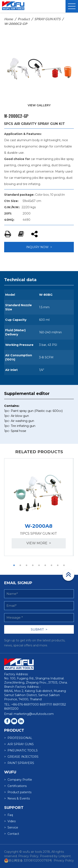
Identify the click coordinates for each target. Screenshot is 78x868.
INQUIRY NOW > (39, 247)
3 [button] (27, 565)
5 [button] (39, 565)
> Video (10, 821)
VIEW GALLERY (39, 105)
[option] (39, 507)
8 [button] (58, 565)
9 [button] (64, 565)
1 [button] (14, 565)
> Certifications (15, 786)
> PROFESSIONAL (18, 738)
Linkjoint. (65, 856)
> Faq (9, 815)
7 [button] (52, 565)
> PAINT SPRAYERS (19, 763)
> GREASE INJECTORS (21, 757)
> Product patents (18, 792)
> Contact (12, 834)
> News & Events (17, 798)
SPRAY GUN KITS (47, 19)
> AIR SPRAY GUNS (19, 744)
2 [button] (20, 565)
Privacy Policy (64, 860)
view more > (39, 543)
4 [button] (33, 565)
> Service (11, 827)
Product (24, 19)
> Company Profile (18, 780)
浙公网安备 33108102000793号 (28, 860)
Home (9, 19)
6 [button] (45, 565)
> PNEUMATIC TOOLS (21, 750)
